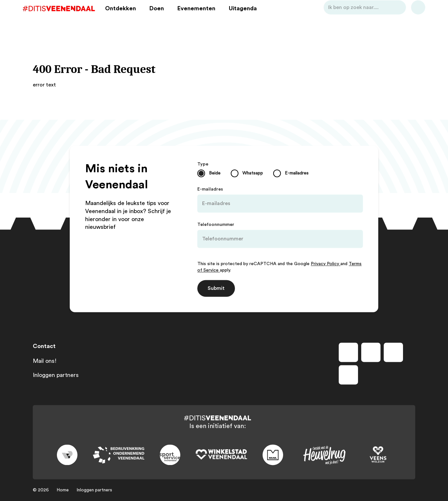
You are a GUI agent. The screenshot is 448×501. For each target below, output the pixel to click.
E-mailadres (210, 189)
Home (63, 490)
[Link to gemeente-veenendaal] (67, 455)
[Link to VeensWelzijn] (378, 455)
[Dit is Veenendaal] (69, 17)
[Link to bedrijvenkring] (119, 455)
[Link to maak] (273, 455)
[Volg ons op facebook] (348, 352)
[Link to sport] (170, 455)
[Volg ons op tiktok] (348, 375)
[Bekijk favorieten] (408, 17)
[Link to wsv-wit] (221, 455)
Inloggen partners (56, 375)
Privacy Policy (326, 264)
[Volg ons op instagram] (371, 352)
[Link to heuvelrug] (324, 455)
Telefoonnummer (216, 225)
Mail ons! (45, 361)
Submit (216, 288)
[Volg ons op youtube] (393, 352)
